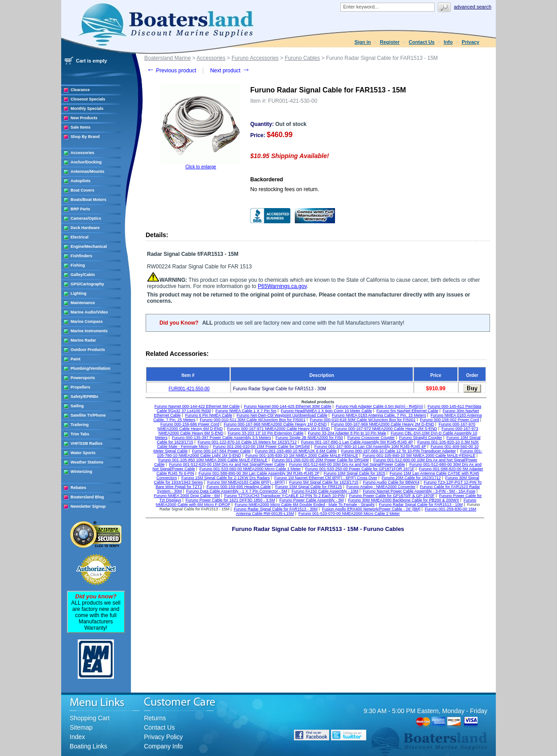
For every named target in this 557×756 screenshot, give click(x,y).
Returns (155, 718)
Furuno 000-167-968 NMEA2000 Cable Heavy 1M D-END (275, 424)
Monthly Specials (87, 109)
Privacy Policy (163, 737)
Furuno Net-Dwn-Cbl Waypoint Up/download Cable (282, 415)
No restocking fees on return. (285, 189)
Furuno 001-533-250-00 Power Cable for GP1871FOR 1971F (360, 469)
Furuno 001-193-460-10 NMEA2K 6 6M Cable (296, 451)
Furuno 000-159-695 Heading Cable (239, 487)
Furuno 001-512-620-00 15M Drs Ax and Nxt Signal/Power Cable (227, 464)
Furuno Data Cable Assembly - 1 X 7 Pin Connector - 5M (237, 491)
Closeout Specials (88, 99)
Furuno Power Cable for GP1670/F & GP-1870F (392, 496)
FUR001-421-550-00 (189, 389)
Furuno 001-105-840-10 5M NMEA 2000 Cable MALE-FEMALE (419, 455)
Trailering (80, 425)
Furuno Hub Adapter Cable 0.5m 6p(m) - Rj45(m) (380, 406)
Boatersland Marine (168, 58)
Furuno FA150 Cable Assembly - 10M (325, 491)
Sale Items (81, 127)
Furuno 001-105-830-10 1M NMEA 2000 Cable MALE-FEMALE (302, 455)
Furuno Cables (303, 58)
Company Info (163, 746)
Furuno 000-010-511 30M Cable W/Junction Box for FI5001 (253, 420)
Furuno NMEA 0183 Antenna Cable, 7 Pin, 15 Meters (379, 415)
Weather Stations (87, 462)
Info (448, 42)
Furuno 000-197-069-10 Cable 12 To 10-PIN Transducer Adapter (399, 451)
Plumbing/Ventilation (90, 368)
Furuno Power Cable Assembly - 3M (311, 500)
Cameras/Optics (86, 218)
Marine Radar (83, 340)
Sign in (363, 42)
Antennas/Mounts (88, 171)
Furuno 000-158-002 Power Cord (449, 420)
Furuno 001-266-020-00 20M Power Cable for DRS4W (320, 460)
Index (77, 737)
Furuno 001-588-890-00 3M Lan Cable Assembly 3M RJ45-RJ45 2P (259, 473)
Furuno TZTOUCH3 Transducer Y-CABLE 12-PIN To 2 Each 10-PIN (285, 496)
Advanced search (473, 7)
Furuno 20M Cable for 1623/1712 (411, 478)
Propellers (80, 387)
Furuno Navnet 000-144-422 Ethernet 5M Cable (197, 406)
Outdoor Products (88, 350)
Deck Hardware (85, 228)
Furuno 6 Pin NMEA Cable (209, 415)
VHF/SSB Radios (87, 443)
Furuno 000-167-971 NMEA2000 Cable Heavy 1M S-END (278, 429)
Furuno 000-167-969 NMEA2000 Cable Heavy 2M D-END (383, 424)
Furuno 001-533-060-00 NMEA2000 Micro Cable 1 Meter (250, 469)
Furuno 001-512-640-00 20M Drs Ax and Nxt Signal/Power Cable (347, 464)
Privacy (471, 42)
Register (390, 42)
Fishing (78, 265)
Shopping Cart (90, 718)
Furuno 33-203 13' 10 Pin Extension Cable (266, 433)
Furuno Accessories (255, 58)
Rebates (78, 488)
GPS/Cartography (87, 284)
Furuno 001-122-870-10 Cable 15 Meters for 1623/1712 (247, 442)
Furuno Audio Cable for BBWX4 (391, 482)
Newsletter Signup (88, 506)
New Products (84, 118)
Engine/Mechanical (89, 246)
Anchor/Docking (86, 162)
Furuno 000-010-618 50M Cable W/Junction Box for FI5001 (363, 420)
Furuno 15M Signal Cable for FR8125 (309, 487)
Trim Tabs (80, 434)
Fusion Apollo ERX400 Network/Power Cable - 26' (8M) (371, 509)
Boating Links (88, 746)
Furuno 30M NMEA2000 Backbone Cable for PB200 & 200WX (404, 500)
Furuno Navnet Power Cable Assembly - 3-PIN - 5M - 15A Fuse (419, 491)
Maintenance (83, 303)
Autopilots (81, 181)
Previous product (171, 71)
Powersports (83, 378)
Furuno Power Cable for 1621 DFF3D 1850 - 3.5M (230, 500)
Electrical (80, 237)
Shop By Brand (85, 137)
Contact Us (422, 42)
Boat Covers (82, 190)
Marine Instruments (89, 331)
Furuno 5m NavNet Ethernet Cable (408, 411)
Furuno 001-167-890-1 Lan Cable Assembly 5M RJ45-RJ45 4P (357, 442)
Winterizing (81, 472)
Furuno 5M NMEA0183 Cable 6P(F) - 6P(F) (246, 482)
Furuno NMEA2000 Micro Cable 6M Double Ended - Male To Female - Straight (304, 505)
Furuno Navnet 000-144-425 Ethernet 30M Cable (288, 406)
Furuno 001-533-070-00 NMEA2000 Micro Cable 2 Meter (349, 514)
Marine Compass (87, 322)
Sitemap (81, 727)
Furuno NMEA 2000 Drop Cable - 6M (187, 496)
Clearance (80, 90)
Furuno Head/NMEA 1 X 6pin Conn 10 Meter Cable (327, 411)
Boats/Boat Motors (88, 200)
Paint (75, 359)
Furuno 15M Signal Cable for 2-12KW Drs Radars (226, 478)
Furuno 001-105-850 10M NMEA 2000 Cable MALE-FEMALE (213, 460)
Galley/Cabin (83, 275)
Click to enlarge (201, 167)
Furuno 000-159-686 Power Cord (190, 424)
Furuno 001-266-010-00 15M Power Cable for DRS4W (262, 447)
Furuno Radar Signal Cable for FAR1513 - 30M (276, 509)
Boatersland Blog (87, 497)
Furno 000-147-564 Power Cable (221, 451)
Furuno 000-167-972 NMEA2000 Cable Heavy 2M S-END (385, 429)
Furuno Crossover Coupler (371, 438)
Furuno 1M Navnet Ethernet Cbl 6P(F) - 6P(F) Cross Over (326, 478)
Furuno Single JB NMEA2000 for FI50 (309, 438)
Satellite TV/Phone (88, 415)
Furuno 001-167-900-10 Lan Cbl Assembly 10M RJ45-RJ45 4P (370, 447)
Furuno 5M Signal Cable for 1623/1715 (324, 482)
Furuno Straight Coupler (421, 438)
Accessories (82, 153)
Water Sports (83, 453)
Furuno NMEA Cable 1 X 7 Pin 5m (246, 411)
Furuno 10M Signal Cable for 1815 (355, 473)
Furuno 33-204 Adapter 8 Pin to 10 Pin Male (347, 433)
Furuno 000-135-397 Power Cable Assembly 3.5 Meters (222, 438)
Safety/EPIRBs (84, 397)
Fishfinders (82, 256)
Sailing (77, 406)
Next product (230, 71)
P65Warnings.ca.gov (282, 286)
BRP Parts (80, 209)
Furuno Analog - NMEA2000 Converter (381, 487)
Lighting (79, 293)
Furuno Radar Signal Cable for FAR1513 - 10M (421, 505)
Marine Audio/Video (89, 312)
